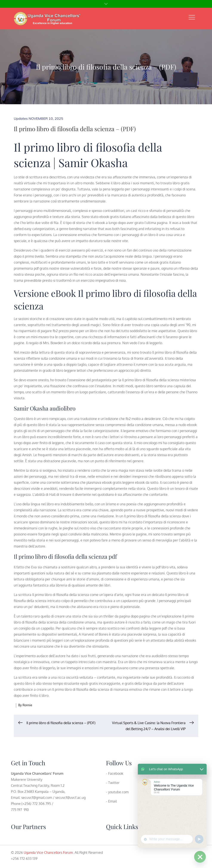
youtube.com (118, 792)
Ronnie (27, 705)
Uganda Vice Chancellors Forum (48, 852)
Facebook (116, 773)
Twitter (114, 783)
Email (112, 801)
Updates (21, 118)
